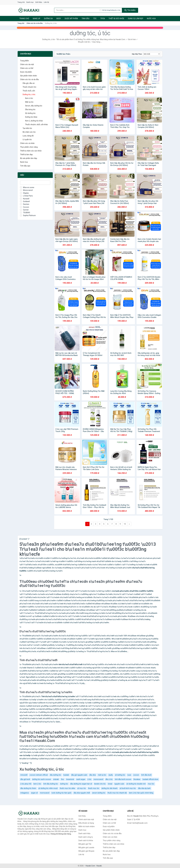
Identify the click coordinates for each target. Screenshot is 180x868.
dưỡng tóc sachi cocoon (42, 779)
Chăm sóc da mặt (27, 64)
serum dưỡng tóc (99, 793)
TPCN (102, 19)
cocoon (136, 775)
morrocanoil (45, 793)
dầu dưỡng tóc (55, 775)
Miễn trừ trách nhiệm (87, 826)
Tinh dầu (86, 19)
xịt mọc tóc (82, 788)
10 (125, 524)
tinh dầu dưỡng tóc (51, 784)
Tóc (95, 19)
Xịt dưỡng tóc (30, 113)
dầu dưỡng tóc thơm (28, 788)
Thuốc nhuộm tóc (29, 87)
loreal (110, 784)
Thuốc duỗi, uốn (29, 91)
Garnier (24, 210)
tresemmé (70, 779)
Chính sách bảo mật (86, 819)
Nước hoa (151, 19)
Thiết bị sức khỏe (116, 19)
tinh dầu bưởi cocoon (123, 779)
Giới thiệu (39, 2)
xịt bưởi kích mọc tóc (128, 788)
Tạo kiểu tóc (27, 128)
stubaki (56, 779)
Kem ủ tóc (29, 98)
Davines (25, 204)
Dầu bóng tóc (30, 109)
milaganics (25, 793)
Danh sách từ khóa (86, 840)
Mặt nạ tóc (29, 102)
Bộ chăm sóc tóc (29, 132)
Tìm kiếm (130, 10)
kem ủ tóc (37, 784)
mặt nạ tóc (102, 775)
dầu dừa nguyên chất (82, 793)
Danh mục (30, 2)
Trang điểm (24, 61)
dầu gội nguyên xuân (79, 775)
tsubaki (66, 775)
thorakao (137, 779)
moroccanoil (98, 779)
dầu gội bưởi (25, 779)
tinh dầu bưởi (146, 775)
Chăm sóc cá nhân (27, 143)
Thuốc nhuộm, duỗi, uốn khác (36, 124)
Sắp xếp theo (137, 54)
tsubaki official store (150, 779)
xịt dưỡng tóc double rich (136, 784)
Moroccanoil (26, 190)
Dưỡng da (48, 19)
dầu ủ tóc (109, 779)
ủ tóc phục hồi (26, 784)
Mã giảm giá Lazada (86, 847)
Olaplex (24, 193)
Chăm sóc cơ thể (27, 68)
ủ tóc (89, 779)
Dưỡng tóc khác (31, 117)
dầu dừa (93, 775)
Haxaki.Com (90, 866)
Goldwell (25, 201)
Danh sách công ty (86, 837)
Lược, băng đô (28, 136)
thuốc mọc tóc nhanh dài (117, 793)
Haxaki (99, 866)
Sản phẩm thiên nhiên (28, 76)
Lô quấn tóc (27, 139)
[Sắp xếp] (152, 54)
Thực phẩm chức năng (29, 147)
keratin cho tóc (100, 784)
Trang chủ (21, 2)
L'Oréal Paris (26, 196)
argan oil (34, 793)
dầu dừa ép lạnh (144, 788)
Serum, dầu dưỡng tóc (34, 106)
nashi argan (81, 779)
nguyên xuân (119, 784)
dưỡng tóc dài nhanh (109, 788)
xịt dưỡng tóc (120, 775)
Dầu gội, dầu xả (29, 83)
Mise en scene (27, 187)
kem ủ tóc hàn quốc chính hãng (141, 793)
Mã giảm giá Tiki (85, 844)
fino (62, 779)
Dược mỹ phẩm (71, 19)
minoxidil (24, 775)
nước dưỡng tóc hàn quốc (61, 793)
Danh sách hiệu (84, 833)
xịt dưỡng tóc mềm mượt (48, 788)
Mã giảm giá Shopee (86, 851)
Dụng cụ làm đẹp (135, 19)
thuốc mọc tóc (94, 788)
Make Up (36, 19)
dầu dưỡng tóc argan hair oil (81, 784)
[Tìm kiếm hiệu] (77, 10)
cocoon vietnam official (39, 775)
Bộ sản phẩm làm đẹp (29, 158)
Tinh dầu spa (25, 166)
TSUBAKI (25, 213)
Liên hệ (46, 2)
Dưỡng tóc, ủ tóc (29, 94)
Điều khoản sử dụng (86, 823)
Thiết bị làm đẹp (26, 155)
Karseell (25, 199)
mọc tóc (151, 784)
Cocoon (25, 207)
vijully (111, 775)
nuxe (129, 775)
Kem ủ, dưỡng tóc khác (34, 121)
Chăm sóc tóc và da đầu (35, 23)
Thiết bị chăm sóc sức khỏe (31, 151)
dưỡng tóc (64, 784)
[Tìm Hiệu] (35, 183)
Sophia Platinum (28, 215)
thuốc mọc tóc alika (67, 788)
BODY (59, 19)
